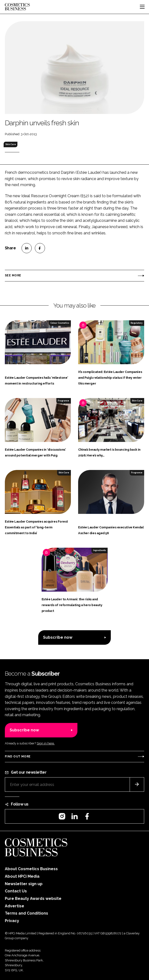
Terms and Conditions (26, 913)
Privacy (12, 921)
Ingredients (100, 550)
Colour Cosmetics (60, 323)
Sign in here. (46, 743)
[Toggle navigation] (142, 7)
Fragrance (63, 401)
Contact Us (16, 891)
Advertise (15, 906)
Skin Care (11, 144)
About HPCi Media (22, 876)
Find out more (18, 756)
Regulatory (137, 323)
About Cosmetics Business (31, 869)
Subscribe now (58, 637)
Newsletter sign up (24, 884)
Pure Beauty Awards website (33, 899)
